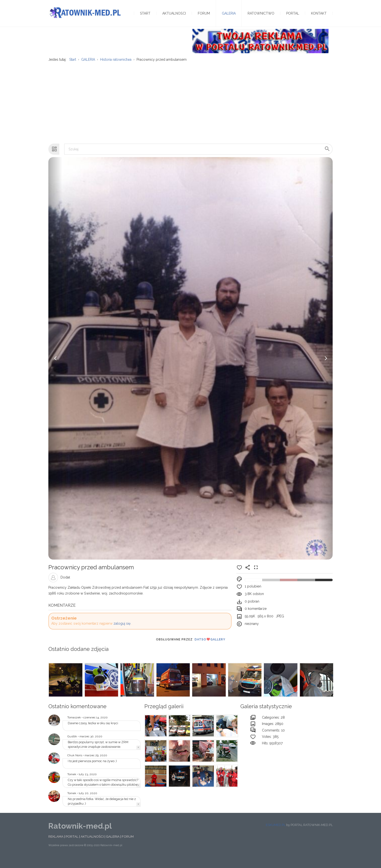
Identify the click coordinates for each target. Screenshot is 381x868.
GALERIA (113, 846)
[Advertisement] (190, 110)
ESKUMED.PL (276, 834)
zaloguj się (122, 633)
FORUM (128, 846)
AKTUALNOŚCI (92, 846)
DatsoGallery (210, 649)
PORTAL (72, 846)
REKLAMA (56, 846)
